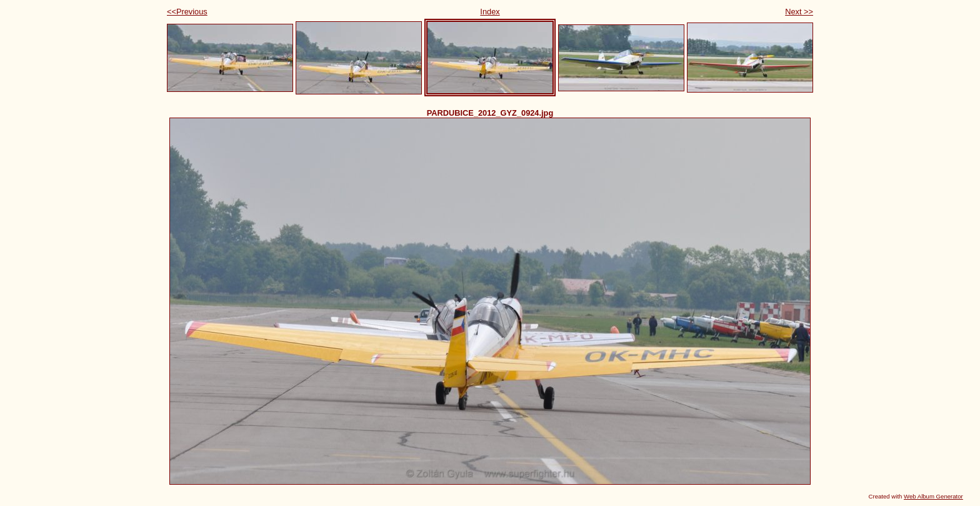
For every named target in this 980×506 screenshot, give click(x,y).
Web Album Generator (933, 496)
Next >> (799, 12)
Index (490, 12)
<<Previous (187, 12)
